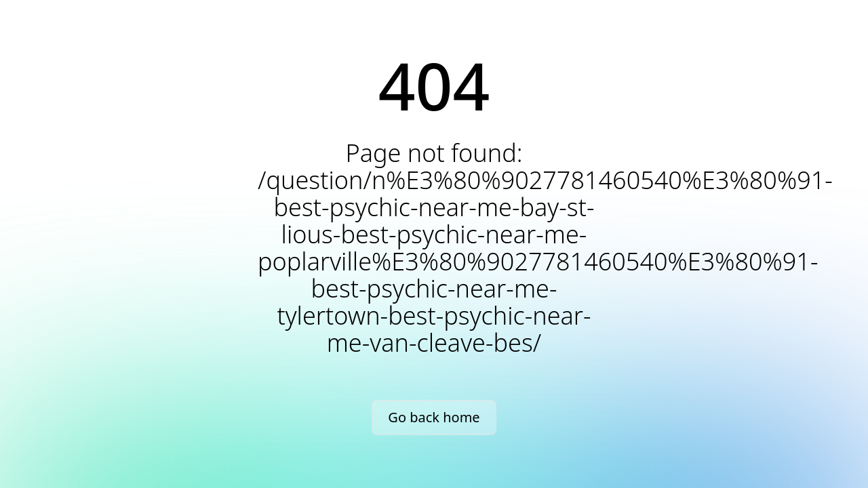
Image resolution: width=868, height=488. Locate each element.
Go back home (434, 417)
